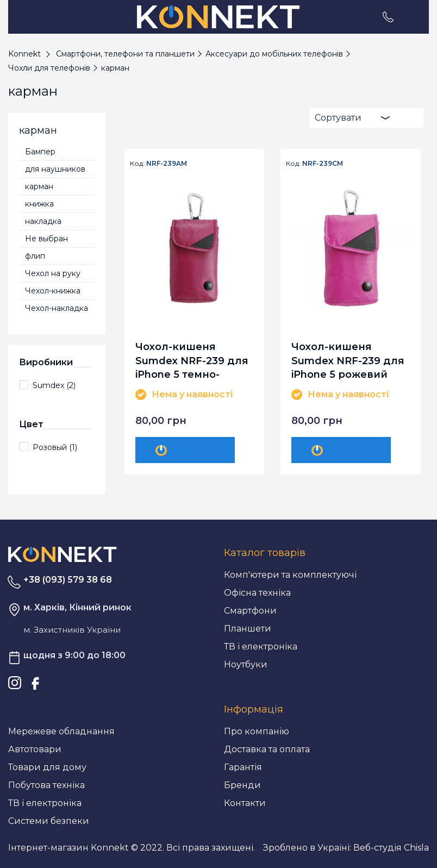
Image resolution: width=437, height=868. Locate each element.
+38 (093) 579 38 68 (68, 580)
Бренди (242, 785)
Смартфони (250, 611)
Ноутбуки (246, 664)
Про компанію (257, 731)
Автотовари (35, 749)
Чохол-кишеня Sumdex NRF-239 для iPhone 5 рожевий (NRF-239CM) (348, 360)
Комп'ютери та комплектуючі (290, 575)
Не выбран (46, 239)
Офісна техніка (257, 593)
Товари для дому (47, 767)
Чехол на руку (53, 273)
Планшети (248, 629)
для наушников (55, 169)
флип (35, 256)
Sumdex (54, 385)
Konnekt (24, 54)
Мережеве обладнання (61, 731)
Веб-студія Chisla (391, 848)
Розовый (55, 447)
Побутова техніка (46, 785)
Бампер (40, 152)
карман (39, 186)
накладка (43, 221)
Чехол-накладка (57, 308)
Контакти (245, 803)
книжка (39, 204)
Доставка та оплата (267, 749)
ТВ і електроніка (261, 647)
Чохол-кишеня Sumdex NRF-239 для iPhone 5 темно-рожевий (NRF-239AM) (192, 360)
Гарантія (243, 767)
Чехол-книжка (53, 291)
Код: (137, 164)
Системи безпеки (49, 821)
